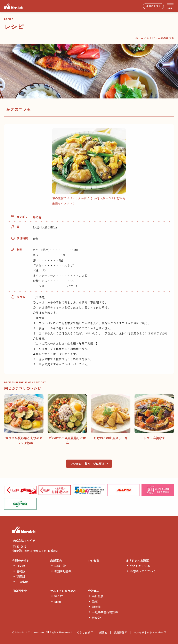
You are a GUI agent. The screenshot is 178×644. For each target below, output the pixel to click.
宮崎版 (21, 571)
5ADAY (59, 596)
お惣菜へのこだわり (143, 571)
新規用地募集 (63, 571)
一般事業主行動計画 (105, 612)
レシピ (151, 38)
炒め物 (37, 217)
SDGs (58, 601)
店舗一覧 (60, 566)
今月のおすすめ (140, 566)
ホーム (139, 38)
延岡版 (21, 576)
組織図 (96, 607)
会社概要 (98, 596)
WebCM (97, 617)
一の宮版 (22, 582)
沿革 (95, 601)
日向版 (21, 566)
